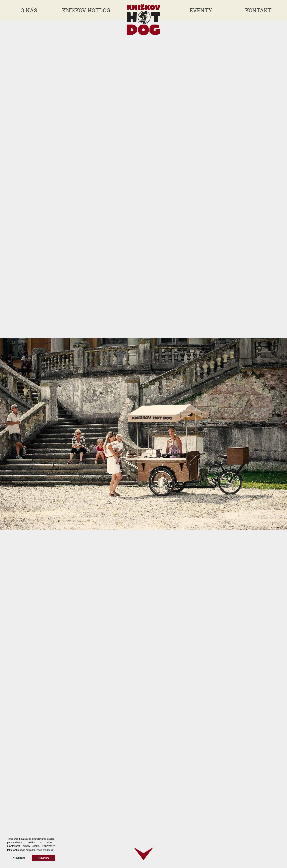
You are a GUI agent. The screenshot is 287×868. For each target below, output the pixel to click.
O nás (29, 10)
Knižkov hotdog (86, 10)
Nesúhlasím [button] (19, 858)
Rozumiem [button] (43, 858)
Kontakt (258, 10)
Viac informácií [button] (45, 850)
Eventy (201, 10)
